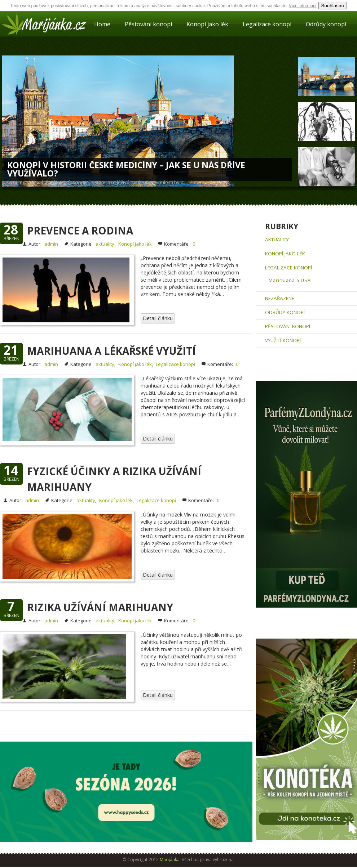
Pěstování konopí (148, 24)
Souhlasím (333, 6)
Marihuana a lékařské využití (111, 351)
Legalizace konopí (267, 24)
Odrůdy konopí (326, 24)
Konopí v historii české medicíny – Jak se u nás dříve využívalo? (126, 169)
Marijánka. (170, 860)
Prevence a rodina (80, 231)
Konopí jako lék (207, 24)
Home (102, 24)
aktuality (105, 244)
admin (51, 244)
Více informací (303, 6)
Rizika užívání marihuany (100, 607)
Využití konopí (283, 340)
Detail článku (158, 318)
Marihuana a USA (290, 280)
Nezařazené (280, 298)
